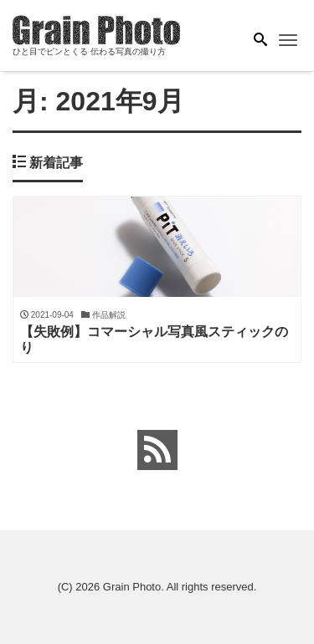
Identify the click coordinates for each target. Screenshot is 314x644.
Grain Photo (132, 587)
